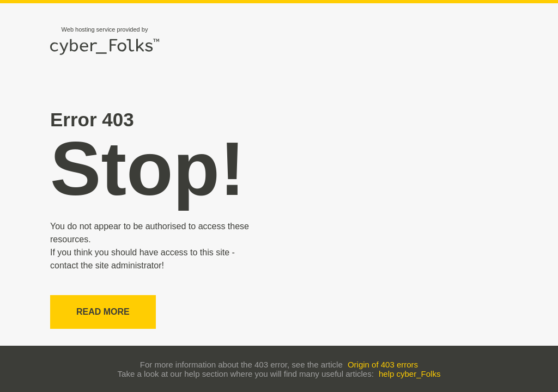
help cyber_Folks (410, 374)
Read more (103, 312)
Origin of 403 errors (383, 365)
